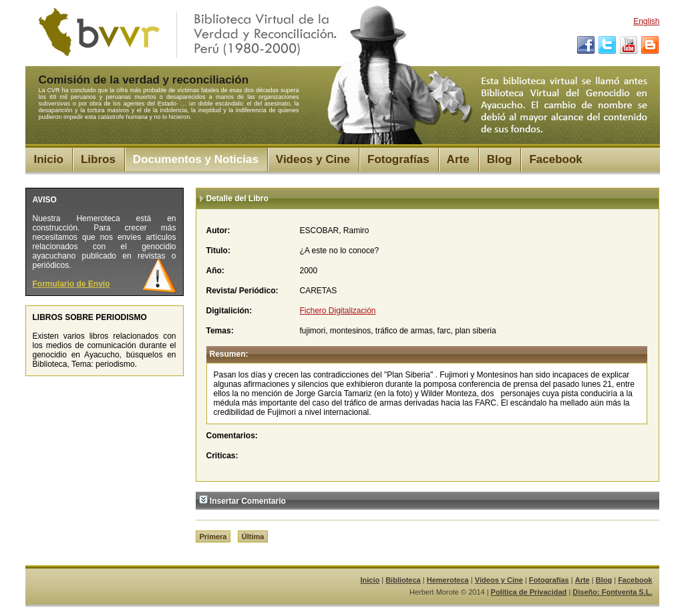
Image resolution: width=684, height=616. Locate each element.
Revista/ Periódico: (242, 291)
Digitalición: (229, 311)
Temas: (220, 331)
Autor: (218, 230)
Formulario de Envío (71, 284)
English (646, 21)
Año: (215, 271)
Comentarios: (232, 436)
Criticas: (222, 456)
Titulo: (218, 251)
